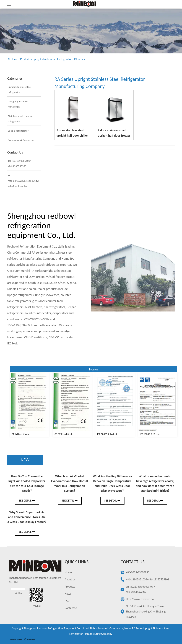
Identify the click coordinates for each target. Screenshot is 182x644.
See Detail (27, 501)
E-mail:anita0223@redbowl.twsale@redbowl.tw (22, 181)
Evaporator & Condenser (21, 140)
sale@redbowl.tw (136, 592)
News (68, 594)
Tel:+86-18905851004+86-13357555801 (20, 163)
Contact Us (71, 608)
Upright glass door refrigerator (18, 104)
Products (25, 59)
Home (14, 59)
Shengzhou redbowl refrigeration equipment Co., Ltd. (55, 628)
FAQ (67, 601)
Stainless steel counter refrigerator (20, 119)
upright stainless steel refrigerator (52, 59)
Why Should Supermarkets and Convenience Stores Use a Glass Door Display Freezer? (27, 517)
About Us (70, 579)
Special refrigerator (18, 131)
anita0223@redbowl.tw (140, 587)
